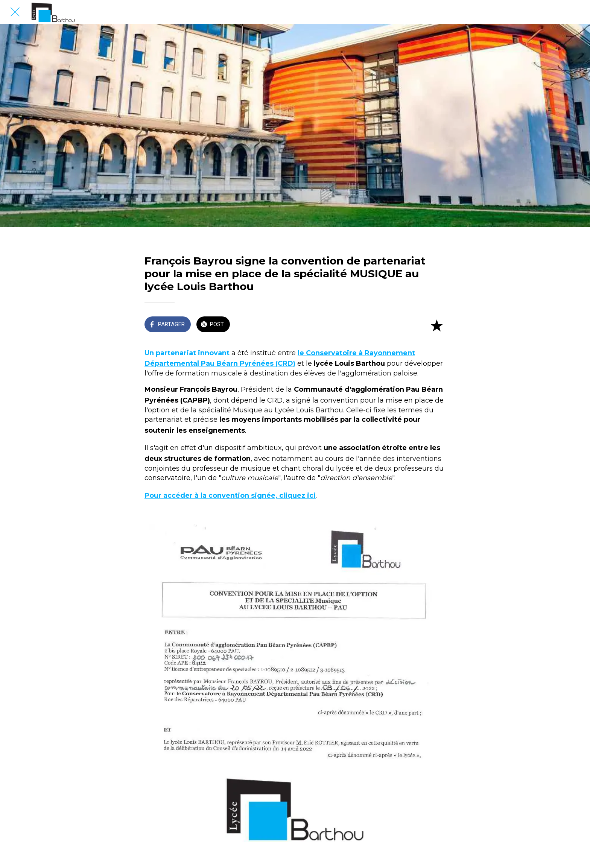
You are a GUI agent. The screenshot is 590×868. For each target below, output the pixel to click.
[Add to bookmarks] (436, 325)
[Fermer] (15, 12)
